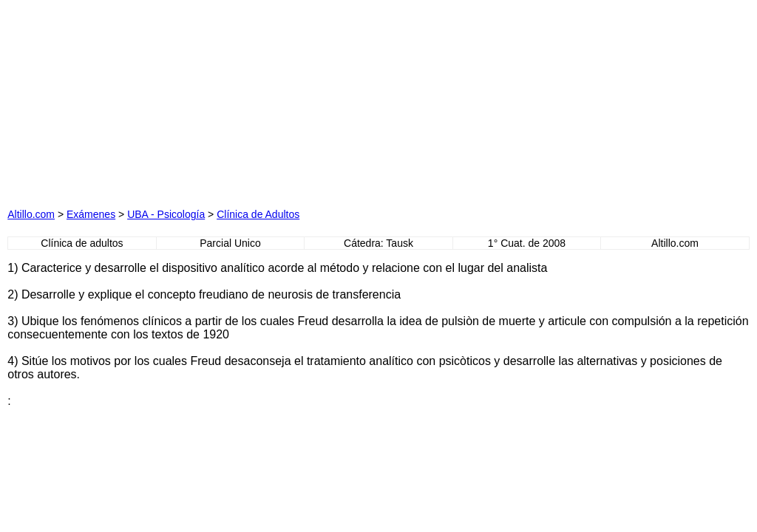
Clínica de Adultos (258, 214)
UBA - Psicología (166, 214)
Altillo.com (31, 214)
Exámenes (91, 214)
